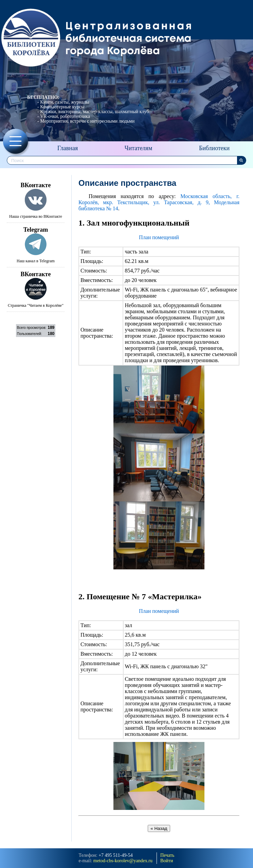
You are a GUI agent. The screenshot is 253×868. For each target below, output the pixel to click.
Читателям (138, 148)
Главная (68, 148)
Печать (167, 855)
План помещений (159, 237)
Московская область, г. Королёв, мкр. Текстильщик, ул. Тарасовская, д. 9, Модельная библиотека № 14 (159, 202)
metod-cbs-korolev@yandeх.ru (123, 861)
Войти (167, 861)
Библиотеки (214, 148)
